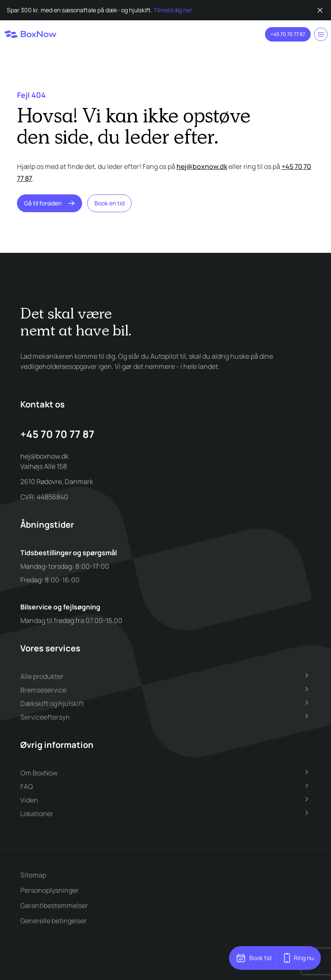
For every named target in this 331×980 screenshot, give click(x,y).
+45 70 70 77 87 (288, 34)
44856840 (52, 497)
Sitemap (33, 875)
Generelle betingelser (54, 921)
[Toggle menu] (321, 34)
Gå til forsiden (50, 203)
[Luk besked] (320, 10)
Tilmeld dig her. (174, 10)
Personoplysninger (50, 890)
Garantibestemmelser (54, 905)
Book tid (254, 958)
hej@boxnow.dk (202, 166)
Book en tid (109, 203)
